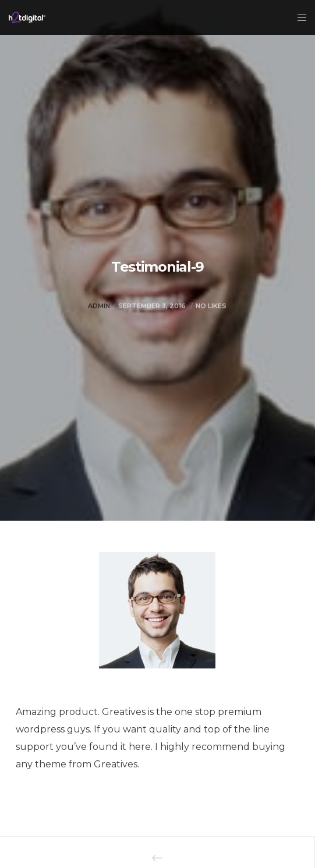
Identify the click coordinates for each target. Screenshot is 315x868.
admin (99, 325)
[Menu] (298, 17)
